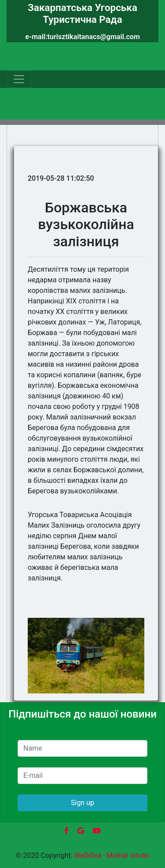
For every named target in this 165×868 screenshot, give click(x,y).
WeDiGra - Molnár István (112, 855)
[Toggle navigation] (19, 79)
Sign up (82, 803)
